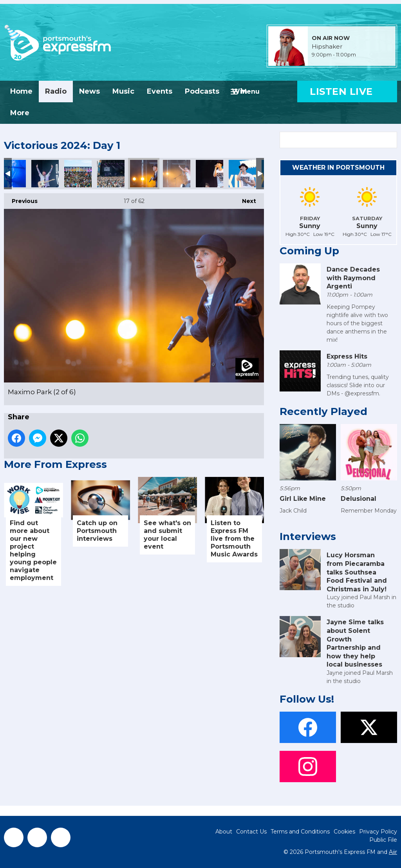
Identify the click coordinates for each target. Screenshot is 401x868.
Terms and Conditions (300, 832)
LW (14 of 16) (45, 174)
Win (239, 91)
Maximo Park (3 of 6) (177, 174)
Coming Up (309, 251)
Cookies (344, 832)
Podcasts (202, 91)
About (224, 832)
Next (245, 199)
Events (160, 91)
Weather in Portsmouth (338, 168)
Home (21, 91)
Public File (383, 840)
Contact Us (251, 832)
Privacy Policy (378, 832)
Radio (56, 91)
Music (123, 91)
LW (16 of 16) (111, 174)
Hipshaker (327, 47)
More (20, 113)
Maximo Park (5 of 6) (242, 174)
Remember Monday (369, 511)
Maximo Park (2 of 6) (144, 174)
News (89, 91)
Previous (21, 199)
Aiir (393, 852)
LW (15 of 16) (78, 174)
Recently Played (323, 411)
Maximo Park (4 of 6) (210, 174)
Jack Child (293, 511)
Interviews (308, 536)
